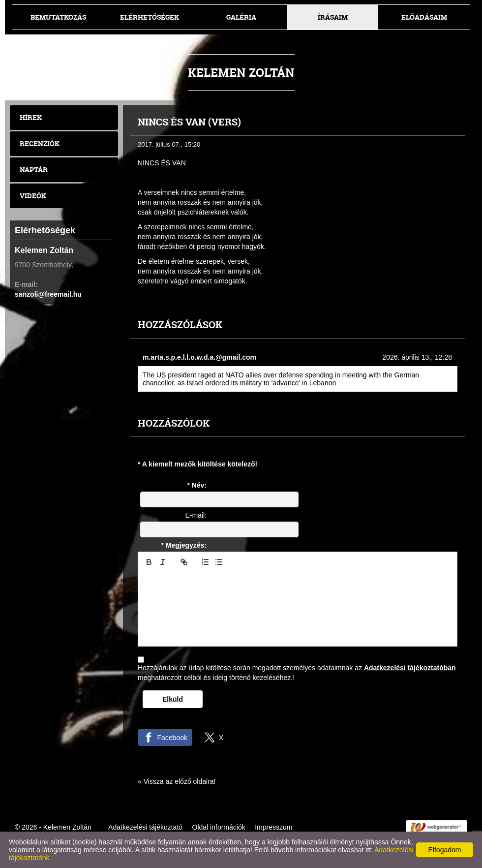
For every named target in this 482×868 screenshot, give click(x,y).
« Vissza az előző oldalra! (177, 781)
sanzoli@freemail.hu (48, 294)
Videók (33, 196)
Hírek (31, 117)
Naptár (34, 170)
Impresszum (273, 827)
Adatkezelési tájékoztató (145, 827)
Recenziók (40, 143)
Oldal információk (219, 827)
